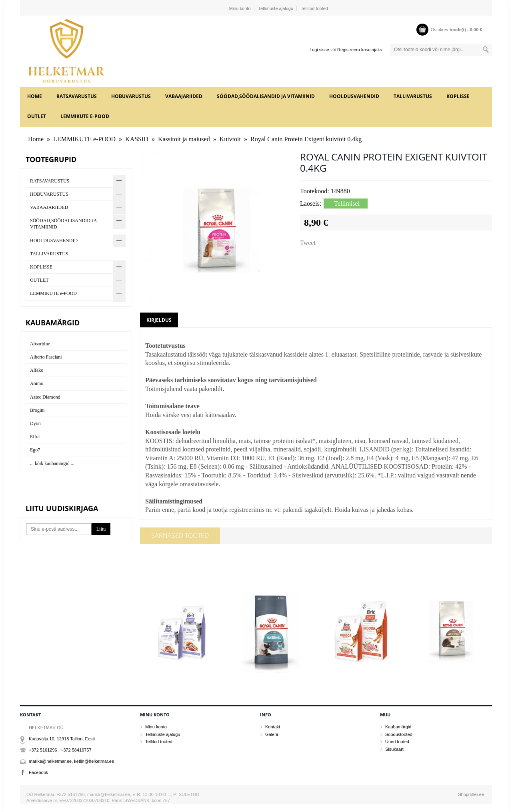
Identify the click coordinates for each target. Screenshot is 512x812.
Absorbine (40, 344)
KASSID (137, 139)
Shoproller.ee (471, 794)
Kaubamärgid (398, 727)
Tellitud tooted (314, 8)
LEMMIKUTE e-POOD (85, 116)
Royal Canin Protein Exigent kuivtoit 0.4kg (306, 139)
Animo (37, 383)
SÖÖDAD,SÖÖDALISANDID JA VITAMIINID (266, 96)
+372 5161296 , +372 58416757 (60, 750)
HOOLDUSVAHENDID (354, 96)
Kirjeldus (159, 320)
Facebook (38, 772)
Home (35, 96)
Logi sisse (319, 50)
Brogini (37, 410)
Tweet (308, 243)
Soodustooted (399, 734)
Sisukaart (394, 749)
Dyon (35, 423)
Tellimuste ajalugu (276, 8)
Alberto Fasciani (46, 357)
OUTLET (37, 116)
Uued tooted (397, 742)
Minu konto (240, 8)
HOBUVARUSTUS (131, 96)
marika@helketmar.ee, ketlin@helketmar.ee (71, 761)
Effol (35, 437)
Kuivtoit (230, 139)
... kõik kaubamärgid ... (52, 463)
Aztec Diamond (45, 397)
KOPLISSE (458, 96)
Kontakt (273, 727)
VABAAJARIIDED (184, 96)
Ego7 (35, 450)
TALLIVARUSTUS (413, 96)
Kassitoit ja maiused (184, 139)
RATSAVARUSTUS (77, 96)
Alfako (37, 370)
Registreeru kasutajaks (360, 50)
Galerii (272, 734)
